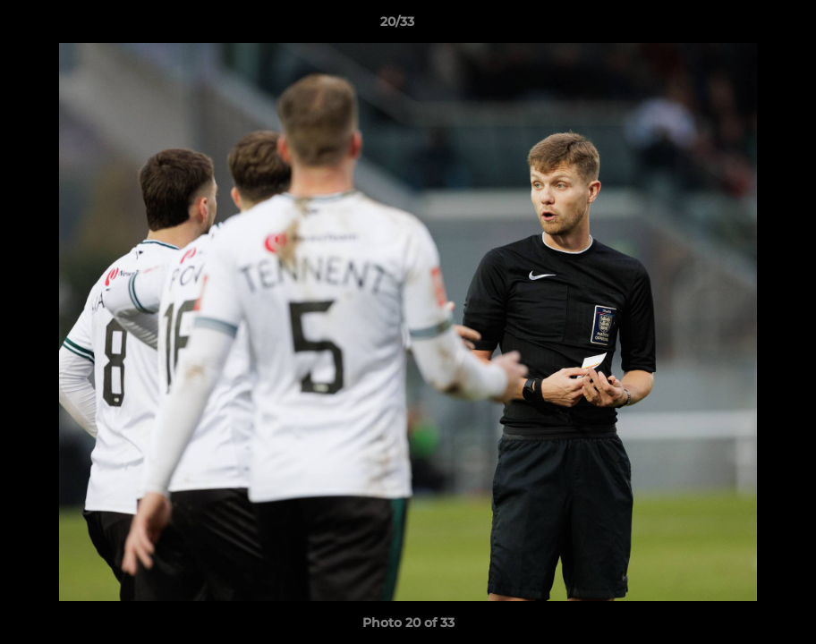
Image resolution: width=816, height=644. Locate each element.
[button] (741, 26)
